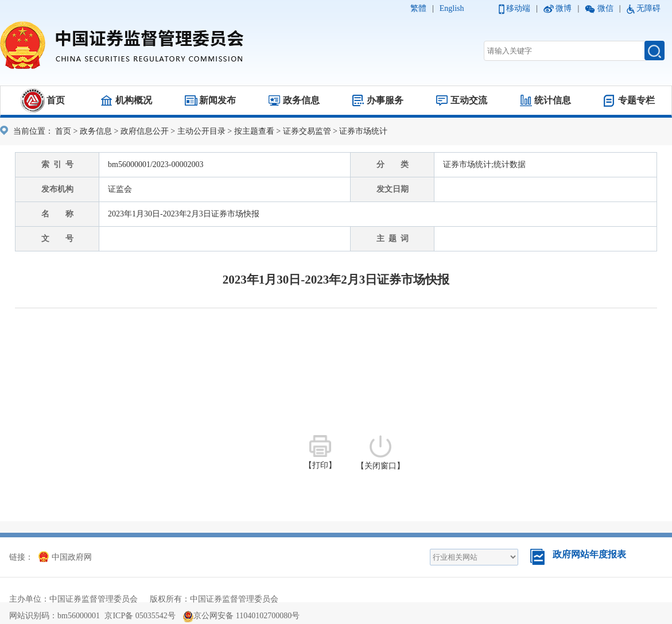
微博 (564, 8)
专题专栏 (636, 100)
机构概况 (134, 100)
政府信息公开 (145, 131)
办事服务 (385, 100)
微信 (605, 8)
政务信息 (301, 100)
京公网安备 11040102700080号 (241, 616)
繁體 (418, 8)
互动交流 (469, 100)
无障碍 (648, 8)
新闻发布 (217, 100)
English (452, 8)
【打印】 (320, 452)
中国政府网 (65, 557)
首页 (56, 100)
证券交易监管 (307, 131)
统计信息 (553, 100)
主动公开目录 (201, 131)
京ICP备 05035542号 (140, 616)
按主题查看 (254, 131)
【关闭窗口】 (380, 453)
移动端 (518, 8)
